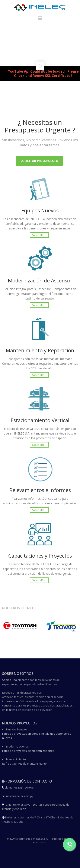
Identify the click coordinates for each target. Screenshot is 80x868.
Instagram (40, 860)
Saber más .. (39, 235)
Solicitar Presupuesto (39, 161)
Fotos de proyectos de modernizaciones (28, 751)
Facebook (40, 850)
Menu (40, 20)
